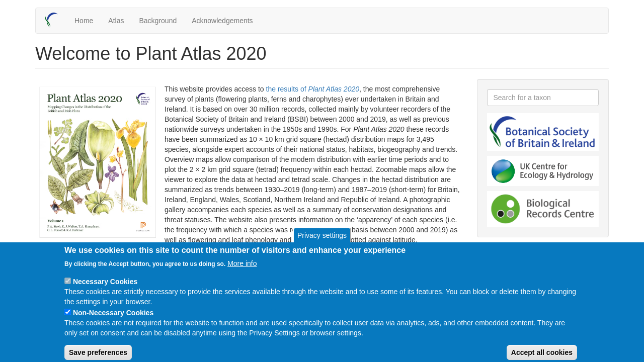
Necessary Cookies (105, 289)
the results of (313, 89)
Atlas (116, 21)
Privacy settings (322, 242)
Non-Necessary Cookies (113, 320)
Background (158, 21)
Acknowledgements (222, 21)
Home (84, 21)
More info (242, 270)
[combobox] (543, 98)
